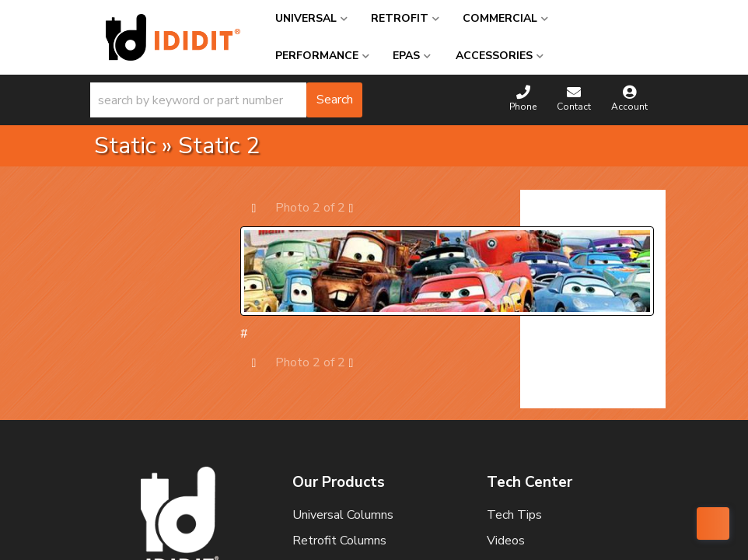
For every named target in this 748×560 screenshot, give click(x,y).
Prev (262, 207)
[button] (226, 100)
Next (359, 207)
